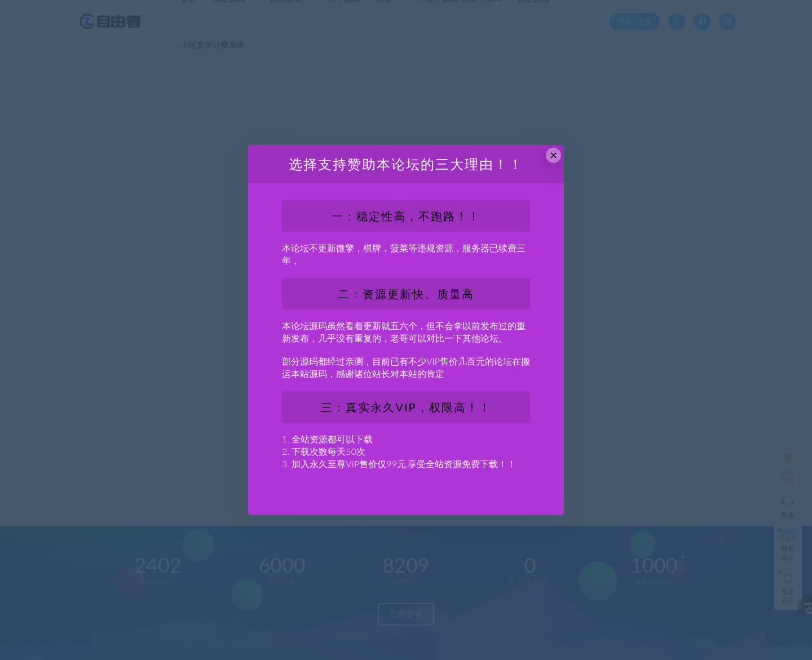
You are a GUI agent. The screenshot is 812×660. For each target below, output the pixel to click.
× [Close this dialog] (553, 155)
